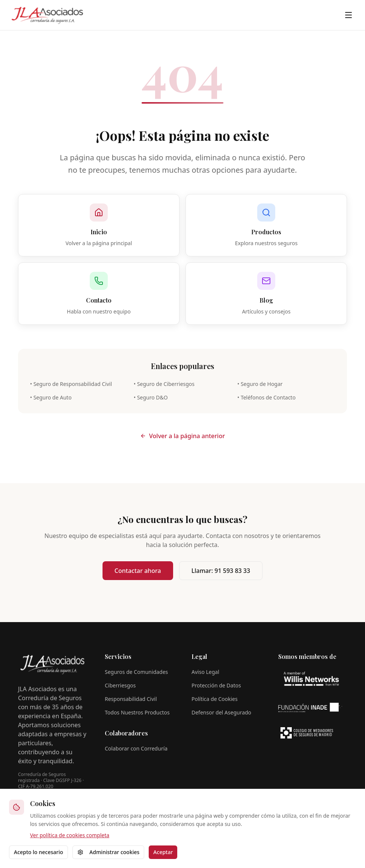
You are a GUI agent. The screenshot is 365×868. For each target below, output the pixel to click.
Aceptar (163, 852)
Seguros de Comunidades (136, 672)
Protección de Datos (216, 685)
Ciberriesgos (120, 685)
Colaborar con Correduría (136, 748)
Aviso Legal (205, 672)
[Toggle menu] (348, 15)
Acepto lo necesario (38, 852)
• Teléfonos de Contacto (266, 397)
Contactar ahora (138, 571)
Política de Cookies (215, 699)
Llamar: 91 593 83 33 (221, 571)
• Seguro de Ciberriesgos (164, 384)
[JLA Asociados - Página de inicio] (47, 15)
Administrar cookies (108, 852)
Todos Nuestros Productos (137, 712)
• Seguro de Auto (51, 397)
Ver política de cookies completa (70, 835)
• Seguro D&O (151, 397)
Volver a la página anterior (182, 436)
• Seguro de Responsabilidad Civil (71, 384)
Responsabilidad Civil (131, 699)
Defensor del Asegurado (221, 712)
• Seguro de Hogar (260, 384)
